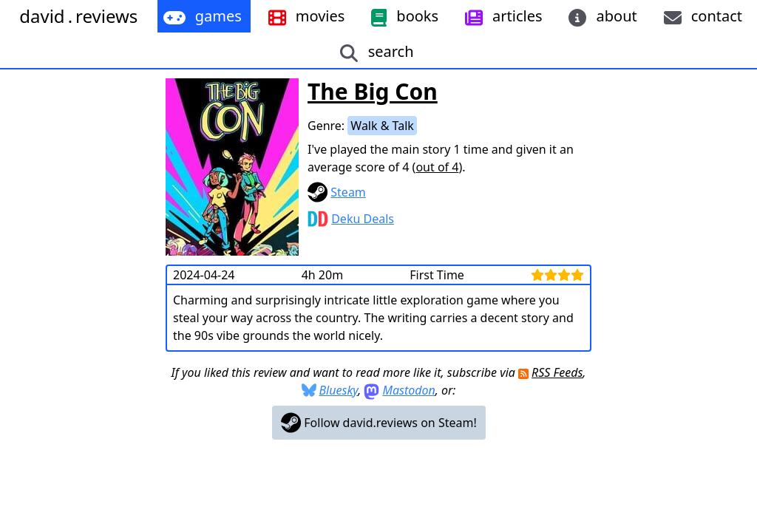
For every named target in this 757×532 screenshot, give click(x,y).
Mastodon (408, 390)
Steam (348, 192)
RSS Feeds (557, 372)
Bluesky (339, 390)
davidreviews (78, 16)
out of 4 (437, 167)
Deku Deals (363, 219)
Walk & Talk (382, 126)
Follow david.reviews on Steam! (379, 423)
